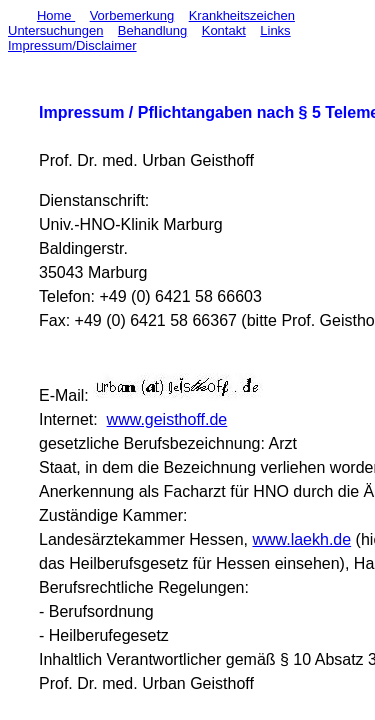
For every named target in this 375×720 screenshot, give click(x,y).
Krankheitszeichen (242, 15)
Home (56, 15)
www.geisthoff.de (167, 419)
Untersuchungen (55, 30)
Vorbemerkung (132, 15)
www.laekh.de (301, 539)
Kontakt (224, 30)
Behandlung (152, 30)
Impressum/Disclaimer (72, 45)
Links (275, 30)
